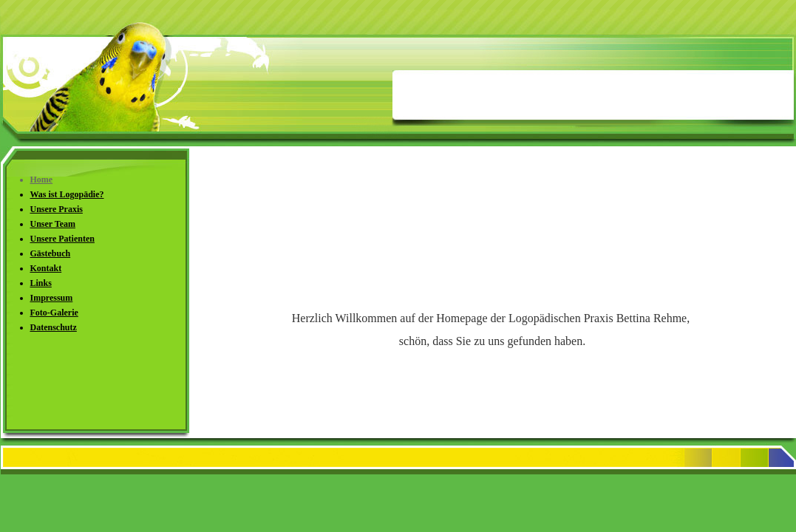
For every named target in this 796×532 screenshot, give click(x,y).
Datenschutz (54, 327)
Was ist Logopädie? (67, 194)
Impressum (52, 298)
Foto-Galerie (54, 313)
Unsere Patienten (62, 239)
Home (42, 180)
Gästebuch (51, 253)
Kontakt (46, 268)
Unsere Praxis (57, 209)
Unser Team (53, 224)
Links (41, 283)
